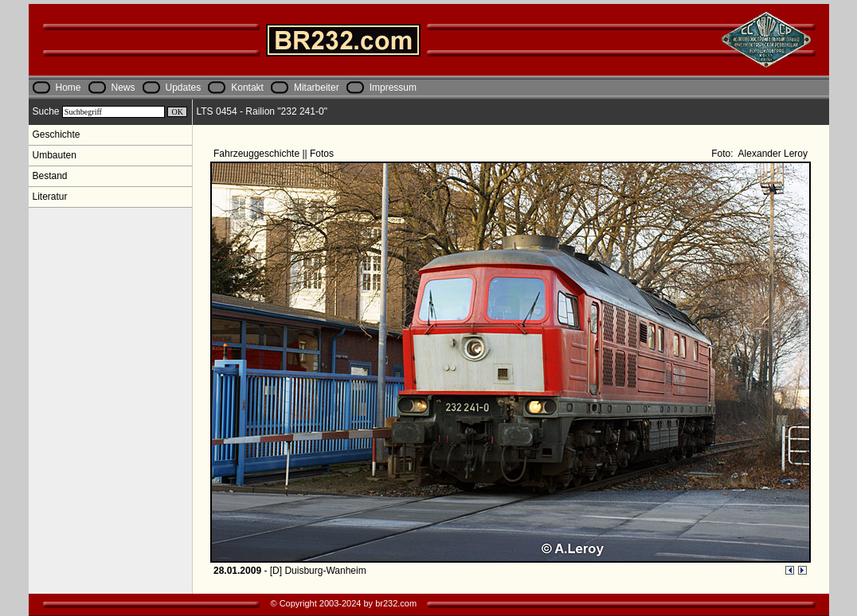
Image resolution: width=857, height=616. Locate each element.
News (123, 88)
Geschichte (57, 135)
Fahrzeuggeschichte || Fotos (275, 154)
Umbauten (55, 155)
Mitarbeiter (317, 88)
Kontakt (247, 88)
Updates (184, 88)
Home (68, 88)
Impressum (393, 88)
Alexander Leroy (772, 154)
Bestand (50, 176)
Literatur (50, 197)
